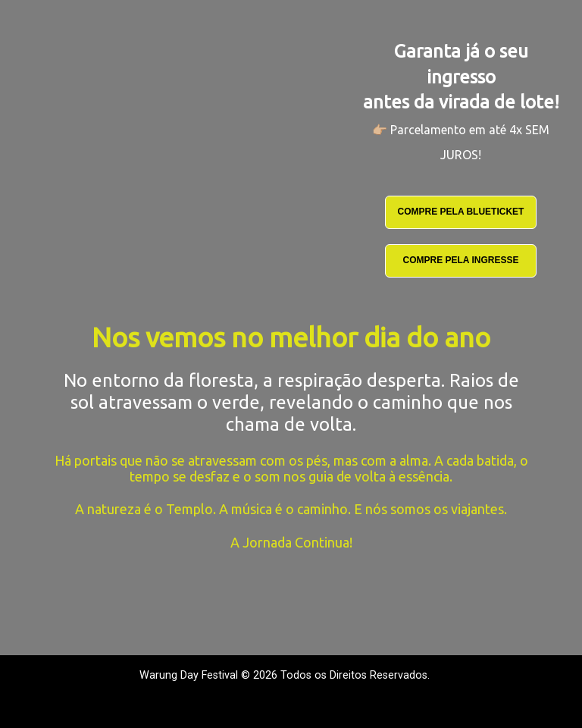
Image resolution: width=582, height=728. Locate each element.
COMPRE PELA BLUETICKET (461, 212)
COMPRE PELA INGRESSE (461, 260)
